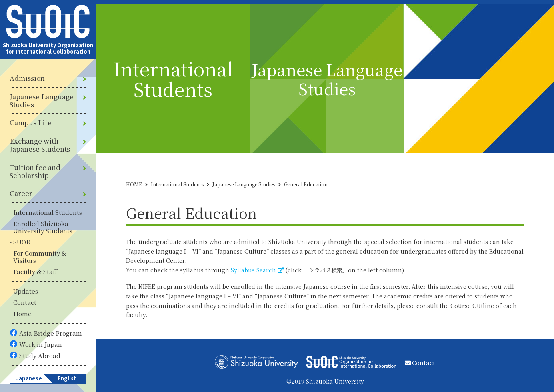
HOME (134, 184)
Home (22, 313)
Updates (26, 291)
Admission (27, 78)
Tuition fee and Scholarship (35, 171)
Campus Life (31, 122)
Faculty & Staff (35, 271)
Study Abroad (40, 355)
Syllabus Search (253, 270)
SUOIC (23, 242)
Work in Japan (41, 344)
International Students (48, 212)
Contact (25, 302)
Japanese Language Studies (42, 101)
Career (21, 193)
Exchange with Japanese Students (40, 145)
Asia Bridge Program (51, 333)
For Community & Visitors (40, 257)
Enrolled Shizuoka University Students (43, 227)
